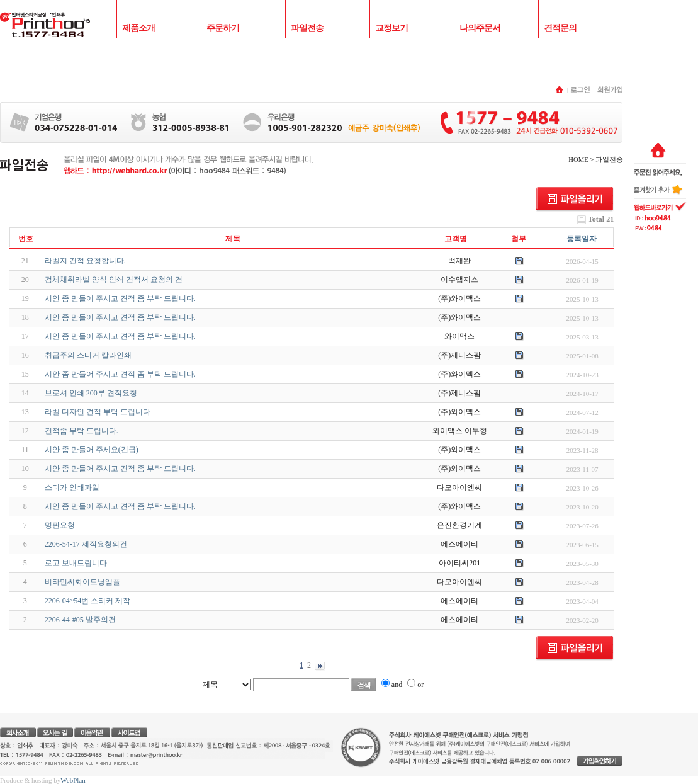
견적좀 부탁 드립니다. (82, 431)
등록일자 (582, 239)
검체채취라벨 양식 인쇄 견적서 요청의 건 (114, 280)
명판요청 (60, 525)
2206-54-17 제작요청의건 (86, 544)
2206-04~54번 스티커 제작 (88, 601)
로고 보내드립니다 (76, 563)
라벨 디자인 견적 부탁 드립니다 (98, 412)
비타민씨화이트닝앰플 (82, 582)
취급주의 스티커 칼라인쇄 (88, 355)
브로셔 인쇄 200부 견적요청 (91, 393)
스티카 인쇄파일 (72, 487)
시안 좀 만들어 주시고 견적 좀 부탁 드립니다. (120, 298)
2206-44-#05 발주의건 (80, 620)
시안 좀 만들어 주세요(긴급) (92, 450)
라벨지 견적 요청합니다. (85, 261)
